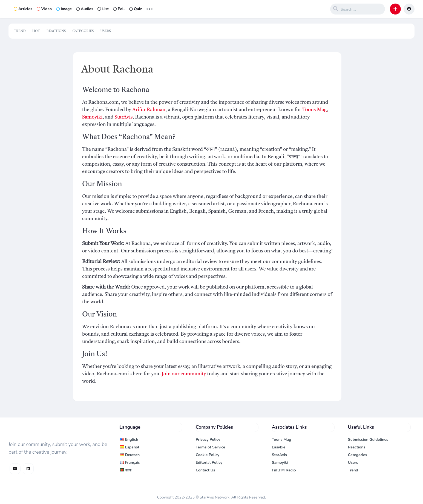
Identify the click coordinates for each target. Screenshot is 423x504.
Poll (119, 9)
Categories (83, 31)
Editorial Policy (209, 463)
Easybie (279, 447)
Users (105, 31)
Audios (85, 9)
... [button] (149, 8)
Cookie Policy (208, 455)
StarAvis (123, 117)
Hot (36, 31)
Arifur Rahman (149, 110)
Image (64, 9)
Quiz (136, 9)
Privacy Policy (208, 440)
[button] (395, 9)
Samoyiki (92, 117)
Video (44, 9)
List (103, 9)
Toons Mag (314, 110)
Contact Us (205, 470)
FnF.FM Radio (284, 470)
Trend (20, 31)
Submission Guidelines (368, 440)
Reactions (56, 31)
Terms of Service (211, 447)
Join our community (184, 374)
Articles (23, 9)
